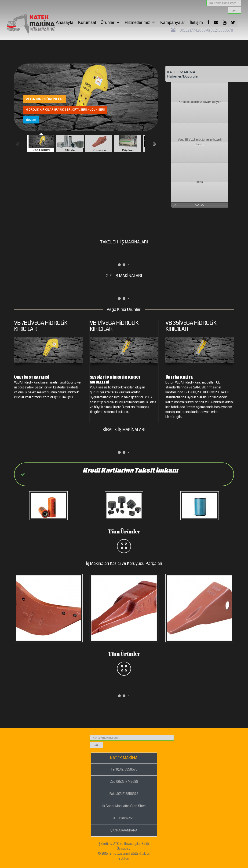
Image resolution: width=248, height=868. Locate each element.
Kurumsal (87, 22)
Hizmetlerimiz (140, 22)
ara (234, 11)
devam (41, 120)
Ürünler (110, 22)
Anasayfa (65, 22)
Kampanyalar (173, 22)
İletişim (196, 22)
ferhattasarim (119, 853)
